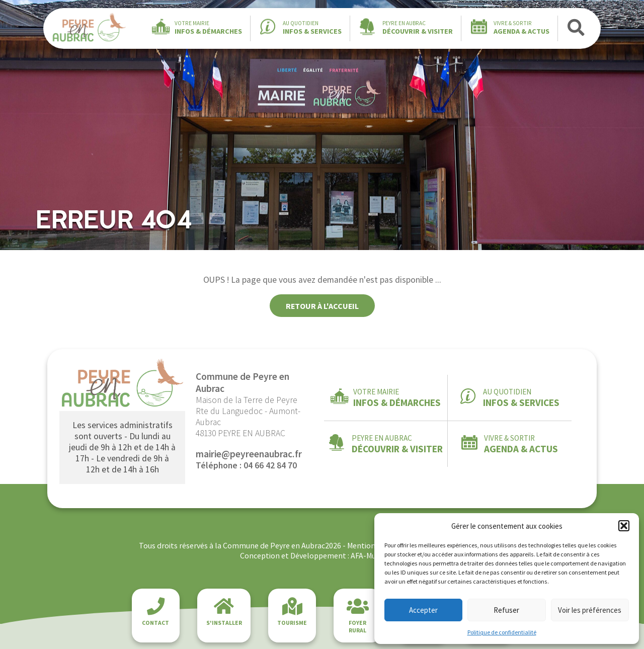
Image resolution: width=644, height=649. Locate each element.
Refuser (506, 610)
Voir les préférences (590, 610)
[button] (624, 526)
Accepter (423, 610)
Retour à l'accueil (322, 306)
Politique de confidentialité (502, 632)
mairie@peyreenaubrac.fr (249, 454)
